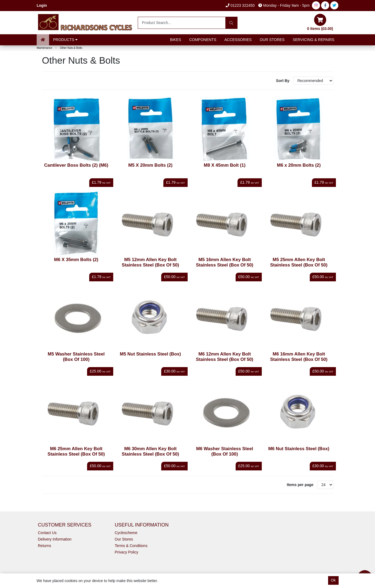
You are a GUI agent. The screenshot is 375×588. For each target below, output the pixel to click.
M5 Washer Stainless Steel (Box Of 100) (76, 357)
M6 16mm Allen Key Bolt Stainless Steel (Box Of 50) (299, 357)
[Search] (231, 23)
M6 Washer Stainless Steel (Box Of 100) (225, 451)
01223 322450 (240, 5)
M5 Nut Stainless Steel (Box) (151, 354)
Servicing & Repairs (314, 40)
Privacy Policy (127, 552)
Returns (45, 546)
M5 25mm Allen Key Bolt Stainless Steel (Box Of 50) (299, 262)
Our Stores (272, 40)
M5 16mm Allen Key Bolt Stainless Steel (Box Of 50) (225, 262)
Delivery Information (55, 539)
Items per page (300, 485)
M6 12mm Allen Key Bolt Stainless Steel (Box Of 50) (225, 357)
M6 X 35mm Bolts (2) (76, 260)
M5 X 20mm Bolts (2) (150, 165)
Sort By (283, 81)
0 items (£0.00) (320, 22)
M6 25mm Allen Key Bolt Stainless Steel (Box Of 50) (76, 451)
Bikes (176, 40)
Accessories (238, 40)
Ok (333, 580)
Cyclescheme (126, 533)
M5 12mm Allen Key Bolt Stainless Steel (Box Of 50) (151, 262)
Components (203, 40)
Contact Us (47, 533)
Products (65, 40)
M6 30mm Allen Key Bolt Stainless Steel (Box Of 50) (151, 451)
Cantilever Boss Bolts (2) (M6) (76, 165)
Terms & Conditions (131, 546)
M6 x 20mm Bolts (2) (299, 165)
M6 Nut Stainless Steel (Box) (299, 449)
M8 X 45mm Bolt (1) (225, 165)
